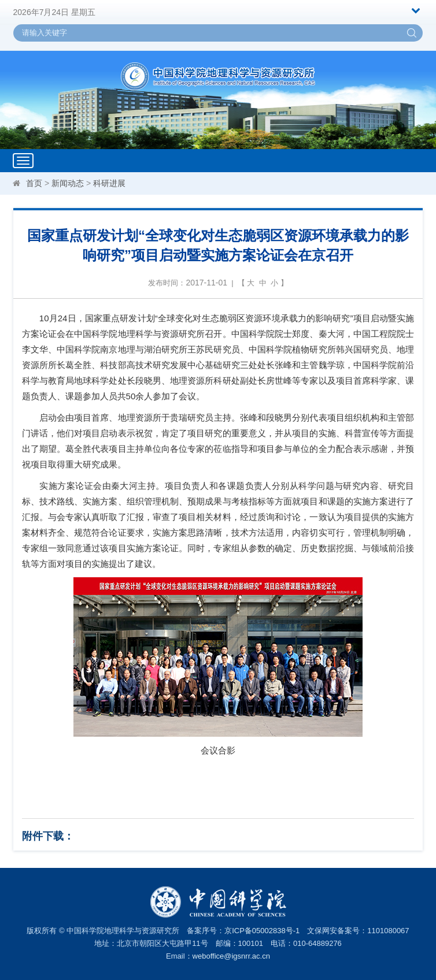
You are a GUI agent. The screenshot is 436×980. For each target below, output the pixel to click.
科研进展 (109, 183)
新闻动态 (68, 183)
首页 (34, 183)
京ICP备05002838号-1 (262, 931)
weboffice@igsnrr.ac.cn (231, 956)
